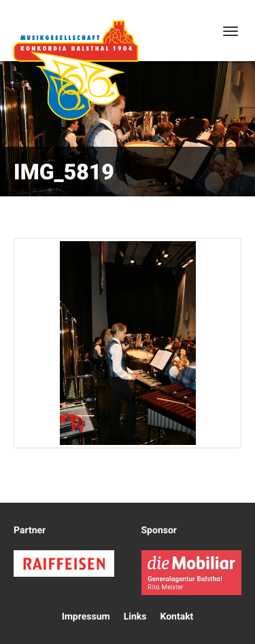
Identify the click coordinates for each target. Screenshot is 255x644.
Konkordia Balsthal (75, 70)
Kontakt (176, 617)
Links (135, 617)
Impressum (86, 617)
